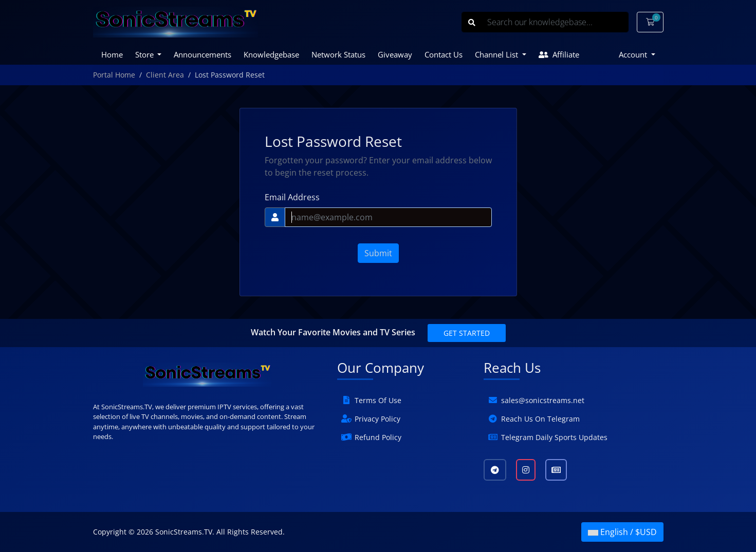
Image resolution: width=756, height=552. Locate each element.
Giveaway (395, 54)
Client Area (165, 75)
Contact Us (444, 54)
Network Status (338, 54)
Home (112, 54)
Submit (378, 253)
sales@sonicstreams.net (543, 400)
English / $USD (622, 532)
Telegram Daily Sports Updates (554, 437)
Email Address (292, 197)
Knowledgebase (271, 54)
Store (145, 54)
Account (634, 54)
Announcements (202, 54)
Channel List (497, 54)
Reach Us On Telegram (540, 419)
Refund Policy (378, 437)
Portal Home (114, 75)
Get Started (467, 333)
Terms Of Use (378, 400)
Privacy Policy (377, 419)
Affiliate (559, 54)
